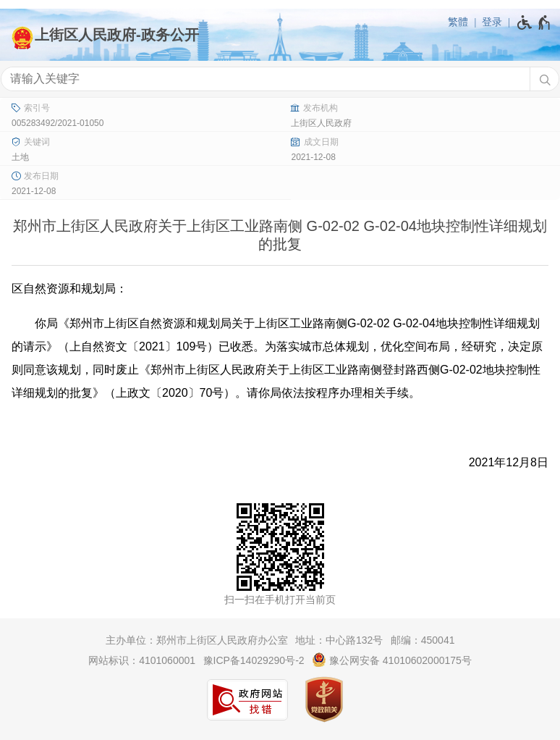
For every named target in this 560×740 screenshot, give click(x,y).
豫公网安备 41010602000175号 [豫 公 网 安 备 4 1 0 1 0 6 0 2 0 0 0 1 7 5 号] (392, 660)
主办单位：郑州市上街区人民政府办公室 (197, 640)
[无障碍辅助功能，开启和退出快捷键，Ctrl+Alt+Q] (534, 22)
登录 (492, 22)
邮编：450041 (423, 640)
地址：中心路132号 (339, 640)
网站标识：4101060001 (142, 660)
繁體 (458, 22)
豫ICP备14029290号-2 (254, 660)
